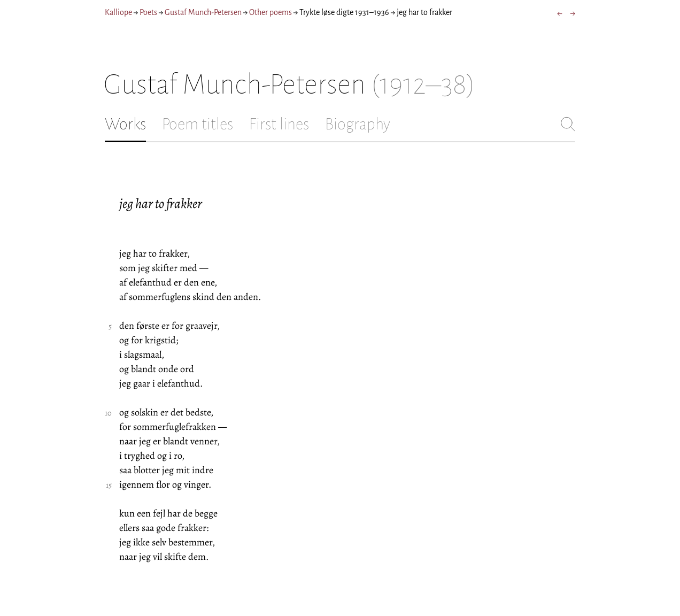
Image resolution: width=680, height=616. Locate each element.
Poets (148, 12)
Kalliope (118, 12)
